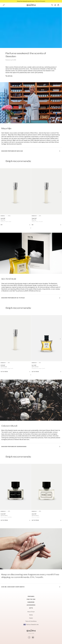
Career (31, 618)
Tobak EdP (34, 218)
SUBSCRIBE (31, 602)
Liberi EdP (34, 514)
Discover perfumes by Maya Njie (31, 151)
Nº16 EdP (3, 365)
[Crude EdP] (15, 487)
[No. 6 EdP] (47, 338)
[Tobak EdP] (47, 191)
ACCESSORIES (31, 605)
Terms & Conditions (31, 621)
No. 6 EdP (34, 365)
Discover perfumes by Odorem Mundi (31, 447)
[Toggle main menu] (4, 5)
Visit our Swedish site (31, 625)
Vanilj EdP (3, 218)
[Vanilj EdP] (15, 191)
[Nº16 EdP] (15, 338)
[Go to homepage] (31, 631)
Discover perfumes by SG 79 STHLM (31, 298)
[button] (31, 5)
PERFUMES (31, 596)
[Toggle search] (52, 5)
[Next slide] (60, 192)
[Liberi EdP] (47, 487)
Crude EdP (3, 514)
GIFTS (31, 608)
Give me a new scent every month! (31, 587)
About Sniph (31, 612)
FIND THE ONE (31, 599)
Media (31, 615)
